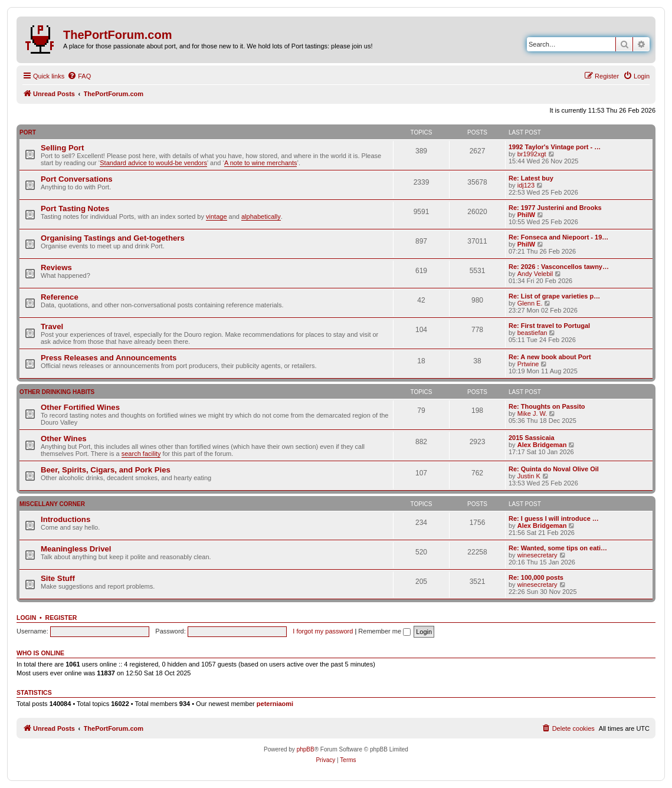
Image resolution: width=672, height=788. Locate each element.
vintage (216, 216)
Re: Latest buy (531, 178)
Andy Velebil (535, 274)
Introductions (65, 519)
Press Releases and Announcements (109, 358)
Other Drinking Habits (57, 392)
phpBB (306, 749)
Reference (60, 297)
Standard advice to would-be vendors (153, 163)
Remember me (384, 631)
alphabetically (261, 216)
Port (28, 132)
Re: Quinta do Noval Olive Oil (554, 469)
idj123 (526, 185)
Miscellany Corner (52, 504)
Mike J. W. (532, 413)
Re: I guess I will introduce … (554, 518)
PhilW (527, 215)
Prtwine (528, 364)
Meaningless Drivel (76, 549)
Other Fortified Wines (80, 407)
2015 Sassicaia (532, 438)
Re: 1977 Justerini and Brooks (555, 208)
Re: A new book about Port (550, 357)
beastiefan (532, 333)
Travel (52, 326)
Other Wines (64, 439)
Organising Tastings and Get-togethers (113, 238)
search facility (141, 454)
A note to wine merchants (261, 163)
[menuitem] (79, 76)
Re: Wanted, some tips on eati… (558, 548)
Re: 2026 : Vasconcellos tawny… (559, 267)
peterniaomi (275, 704)
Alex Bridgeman (542, 445)
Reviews (56, 267)
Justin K (529, 476)
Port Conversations (77, 179)
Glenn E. (530, 303)
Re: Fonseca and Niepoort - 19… (558, 237)
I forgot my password (323, 631)
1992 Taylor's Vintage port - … (555, 147)
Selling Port (62, 148)
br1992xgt (532, 154)
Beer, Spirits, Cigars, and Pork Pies (106, 470)
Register (61, 618)
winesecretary (537, 555)
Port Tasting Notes (75, 209)
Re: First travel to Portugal (549, 326)
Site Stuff (58, 578)
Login (26, 618)
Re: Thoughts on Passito (547, 406)
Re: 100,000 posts (536, 577)
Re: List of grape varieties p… (554, 296)
